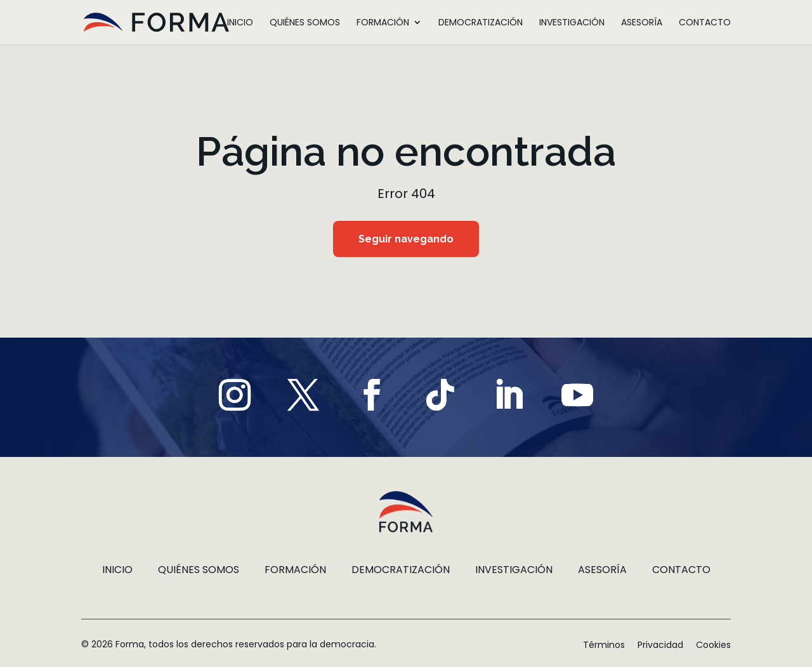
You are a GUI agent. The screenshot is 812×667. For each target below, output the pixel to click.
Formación (383, 23)
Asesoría (642, 23)
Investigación (572, 23)
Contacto (705, 23)
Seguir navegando (406, 240)
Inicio (240, 23)
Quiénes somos (305, 23)
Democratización (481, 23)
